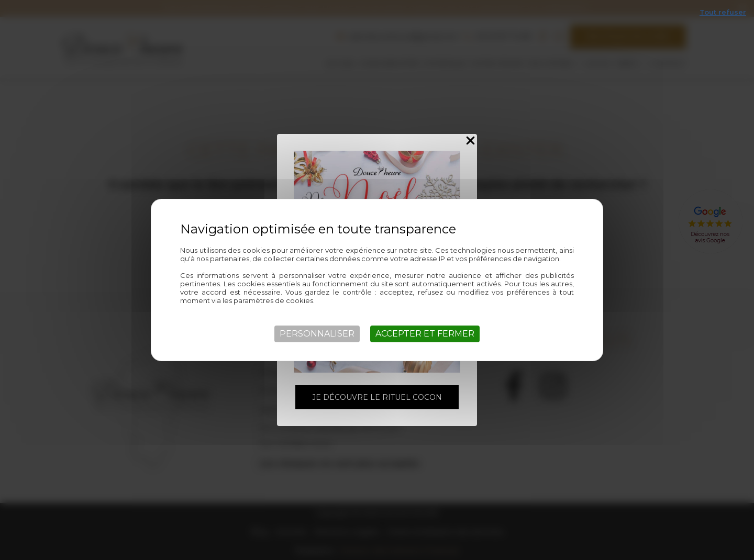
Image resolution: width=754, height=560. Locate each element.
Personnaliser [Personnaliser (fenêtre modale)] (317, 334)
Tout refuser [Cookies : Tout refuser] (723, 12)
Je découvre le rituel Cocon (377, 397)
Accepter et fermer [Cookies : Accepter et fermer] (425, 334)
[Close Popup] (470, 141)
